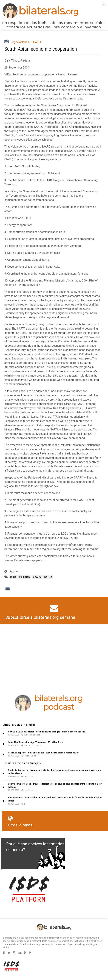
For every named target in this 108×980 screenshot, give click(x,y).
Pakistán (25, 577)
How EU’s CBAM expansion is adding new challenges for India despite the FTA (47, 732)
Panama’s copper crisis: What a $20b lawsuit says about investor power (43, 753)
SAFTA (37, 42)
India (13, 577)
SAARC (37, 577)
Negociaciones (20, 42)
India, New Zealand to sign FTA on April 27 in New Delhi (36, 742)
